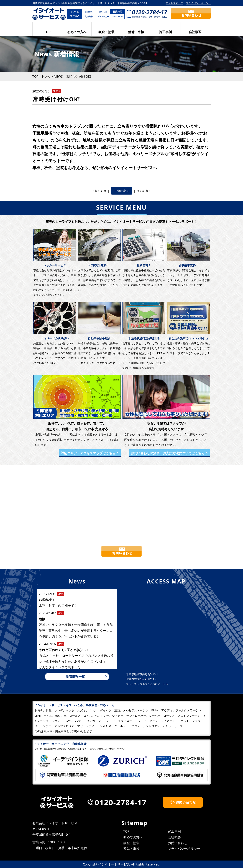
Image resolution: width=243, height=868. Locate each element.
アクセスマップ (174, 3)
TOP (47, 32)
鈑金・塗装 (106, 32)
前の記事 (101, 191)
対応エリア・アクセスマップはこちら (88, 453)
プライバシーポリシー (198, 3)
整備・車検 (136, 32)
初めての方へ (77, 32)
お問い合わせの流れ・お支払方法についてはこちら (168, 453)
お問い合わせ (178, 843)
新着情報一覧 (75, 676)
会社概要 (195, 32)
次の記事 (142, 191)
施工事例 (165, 32)
